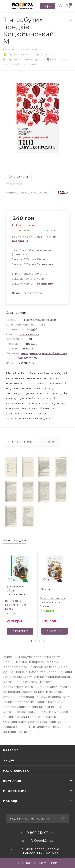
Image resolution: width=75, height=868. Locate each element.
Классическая (29, 334)
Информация (15, 791)
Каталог (11, 750)
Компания (12, 781)
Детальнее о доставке (27, 293)
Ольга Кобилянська (52, 598)
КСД (34, 329)
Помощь (11, 801)
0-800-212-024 (38, 833)
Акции (9, 760)
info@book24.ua (40, 841)
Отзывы (50, 442)
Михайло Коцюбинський (39, 320)
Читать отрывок (20, 442)
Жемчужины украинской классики (44, 353)
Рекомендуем (14, 540)
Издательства (16, 771)
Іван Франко (13, 601)
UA (51, 6)
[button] (32, 641)
